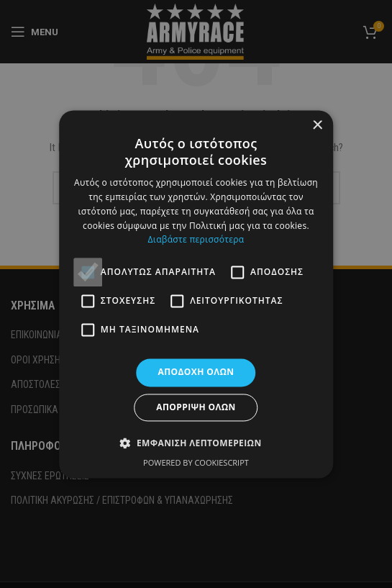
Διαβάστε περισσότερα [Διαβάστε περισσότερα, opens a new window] (196, 240)
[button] (196, 443)
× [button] (317, 126)
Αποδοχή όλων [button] (196, 372)
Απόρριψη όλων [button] (196, 407)
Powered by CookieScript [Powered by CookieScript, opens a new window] (196, 462)
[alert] (196, 294)
